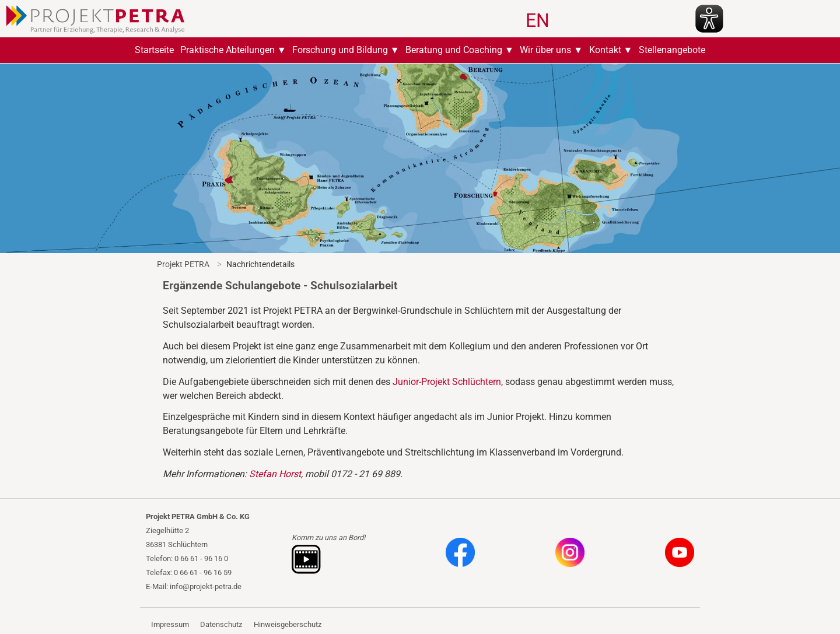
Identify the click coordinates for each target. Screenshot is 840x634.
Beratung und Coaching (454, 50)
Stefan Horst (275, 474)
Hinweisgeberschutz (288, 624)
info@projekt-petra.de (206, 586)
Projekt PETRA (183, 264)
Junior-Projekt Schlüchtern (447, 382)
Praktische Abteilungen (228, 50)
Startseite (154, 50)
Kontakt (605, 50)
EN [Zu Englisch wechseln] (538, 20)
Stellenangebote (672, 50)
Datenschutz (221, 624)
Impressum (170, 624)
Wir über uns (545, 50)
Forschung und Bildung (340, 50)
